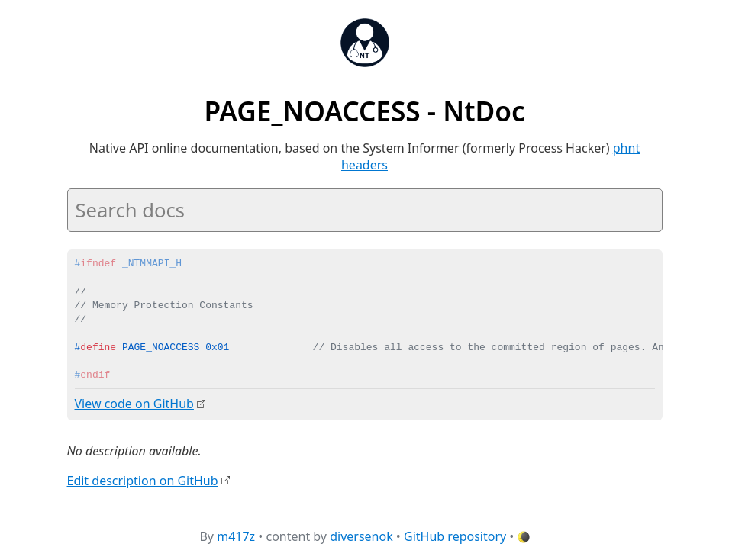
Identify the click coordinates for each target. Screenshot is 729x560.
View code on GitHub (134, 404)
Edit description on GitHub (143, 480)
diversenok (361, 536)
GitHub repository (455, 536)
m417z (236, 536)
